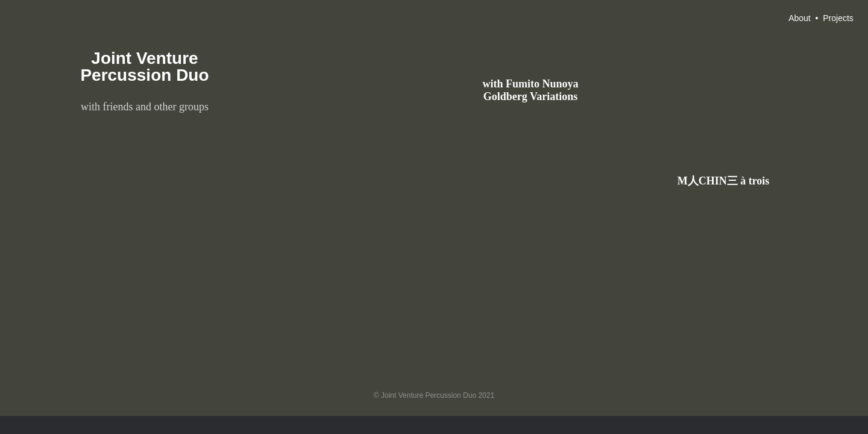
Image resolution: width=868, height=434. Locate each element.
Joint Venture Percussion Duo (144, 67)
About (800, 18)
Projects (838, 18)
